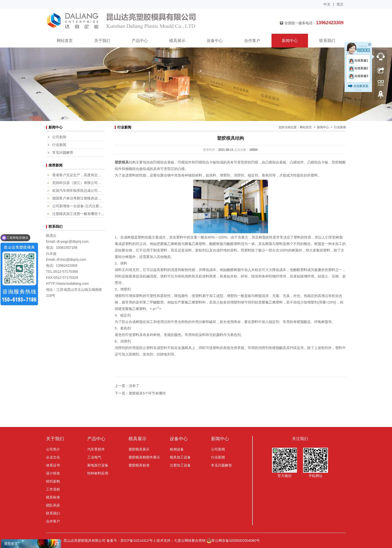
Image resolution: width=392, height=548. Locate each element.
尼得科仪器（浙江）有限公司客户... (78, 183)
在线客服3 (358, 76)
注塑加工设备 (180, 465)
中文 (327, 4)
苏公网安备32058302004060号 (233, 540)
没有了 (134, 386)
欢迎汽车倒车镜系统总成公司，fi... (78, 190)
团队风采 (53, 505)
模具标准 (53, 497)
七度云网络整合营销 (190, 540)
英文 (340, 4)
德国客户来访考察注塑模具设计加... (78, 198)
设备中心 (215, 41)
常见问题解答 (63, 152)
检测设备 (177, 449)
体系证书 (53, 465)
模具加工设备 (180, 457)
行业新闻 (59, 145)
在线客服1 (358, 60)
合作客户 (252, 41)
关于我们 (102, 41)
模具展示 (177, 41)
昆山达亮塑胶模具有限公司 (152, 21)
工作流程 (53, 489)
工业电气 (94, 457)
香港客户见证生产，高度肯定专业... (78, 175)
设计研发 (53, 473)
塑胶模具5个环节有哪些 (147, 393)
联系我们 (327, 41)
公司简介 (53, 449)
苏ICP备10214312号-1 (138, 540)
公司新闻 (59, 137)
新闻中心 (290, 41)
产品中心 (140, 41)
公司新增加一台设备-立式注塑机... (78, 206)
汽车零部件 (96, 449)
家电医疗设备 (98, 465)
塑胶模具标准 (139, 465)
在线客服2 (358, 68)
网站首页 (65, 41)
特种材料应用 (98, 473)
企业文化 (53, 457)
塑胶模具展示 (139, 449)
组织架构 (53, 481)
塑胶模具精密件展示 (144, 457)
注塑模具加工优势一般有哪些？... (78, 214)
